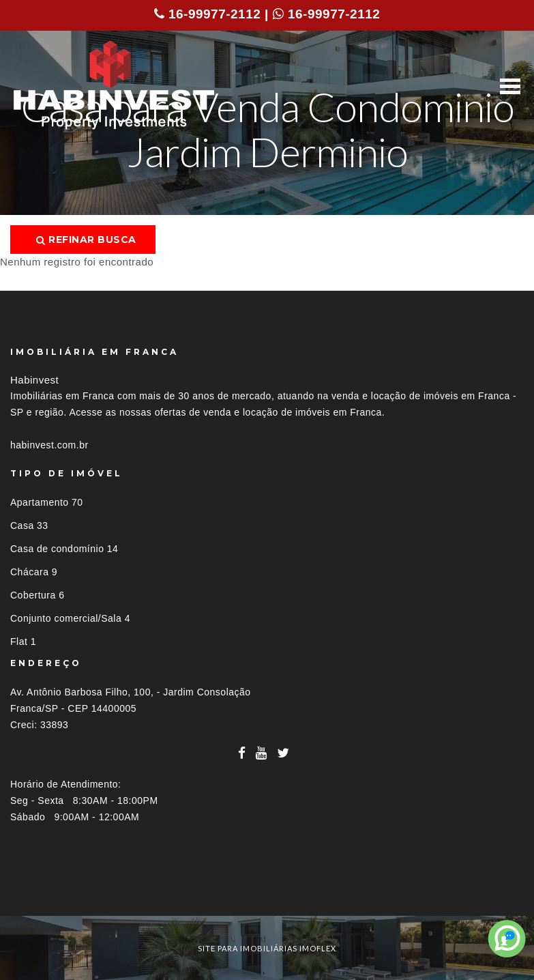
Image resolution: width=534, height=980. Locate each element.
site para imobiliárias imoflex (267, 948)
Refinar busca (86, 240)
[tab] (267, 891)
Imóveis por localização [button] (66, 891)
